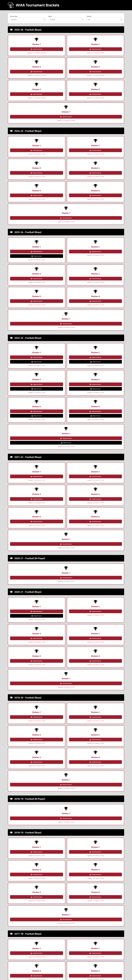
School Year (14, 16)
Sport (50, 16)
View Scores (19, 168)
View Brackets (19, 49)
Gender (89, 16)
